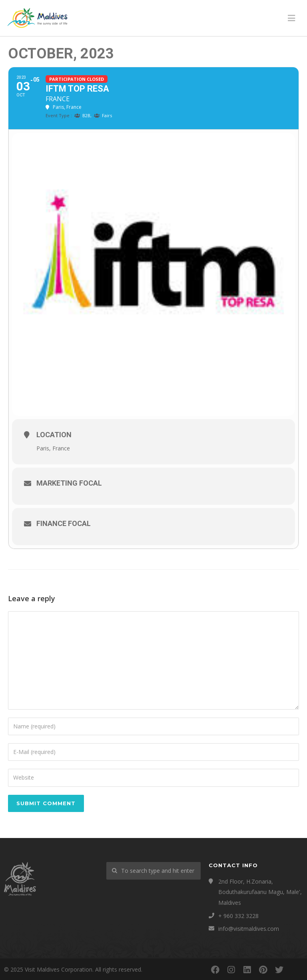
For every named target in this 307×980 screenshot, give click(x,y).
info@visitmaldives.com (249, 929)
